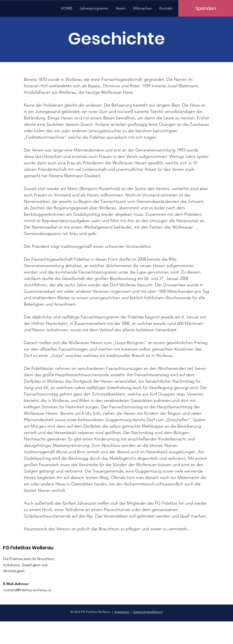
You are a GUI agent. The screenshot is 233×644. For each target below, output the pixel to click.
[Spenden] (206, 8)
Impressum (122, 612)
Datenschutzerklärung (148, 612)
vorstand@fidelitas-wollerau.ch (27, 590)
